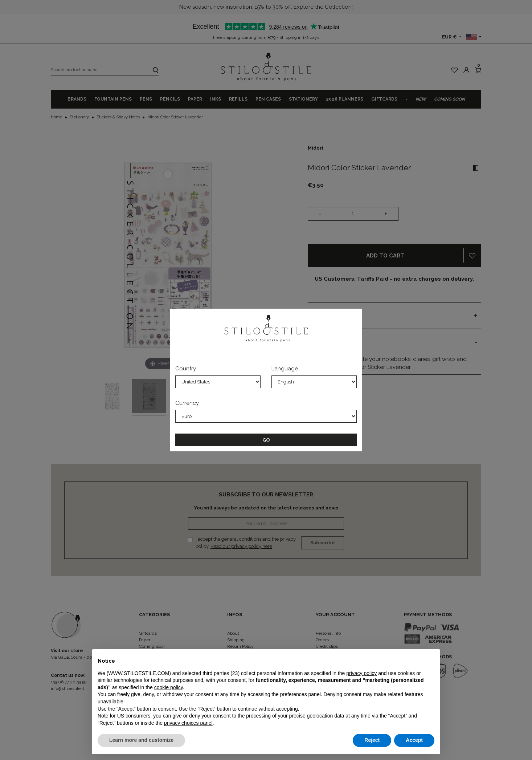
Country (186, 369)
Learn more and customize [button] (141, 740)
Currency (187, 403)
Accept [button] (414, 740)
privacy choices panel (188, 723)
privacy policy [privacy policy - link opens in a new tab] (361, 673)
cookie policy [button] (169, 687)
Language (285, 369)
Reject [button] (372, 740)
